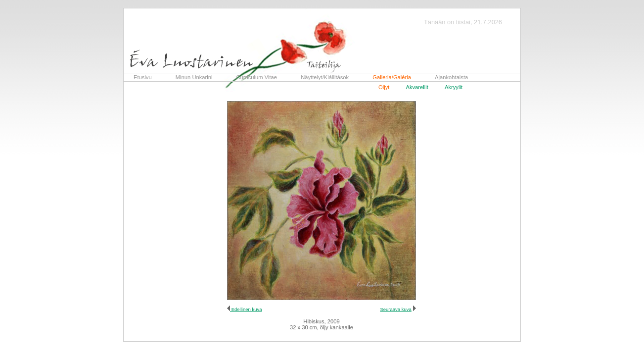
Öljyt (384, 87)
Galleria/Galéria (392, 77)
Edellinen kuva (246, 309)
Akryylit (454, 87)
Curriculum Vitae (257, 77)
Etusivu (143, 77)
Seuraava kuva (395, 309)
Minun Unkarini (194, 77)
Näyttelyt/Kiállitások (325, 77)
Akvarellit (417, 87)
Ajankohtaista (451, 77)
